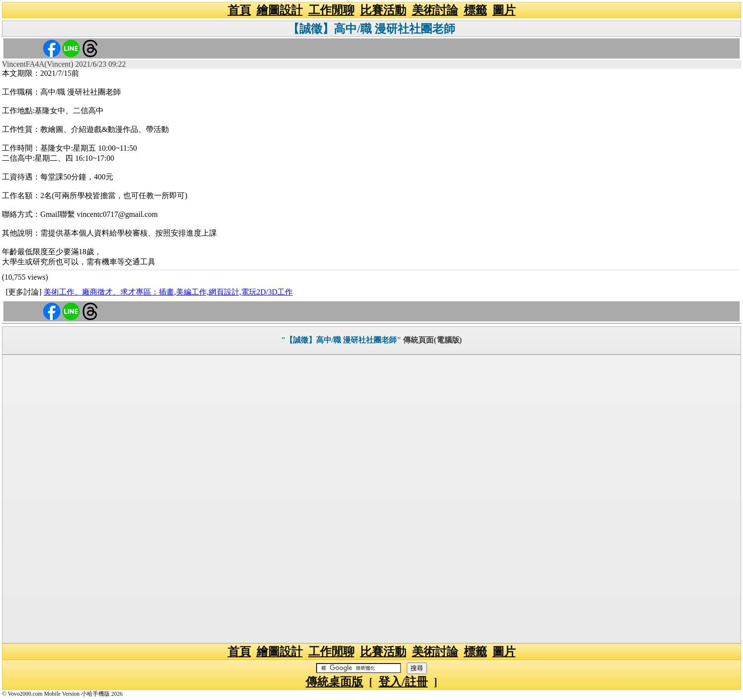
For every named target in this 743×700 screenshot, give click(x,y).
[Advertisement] (372, 499)
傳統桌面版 (334, 682)
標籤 (475, 10)
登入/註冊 (403, 682)
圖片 (504, 10)
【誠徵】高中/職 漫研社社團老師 (371, 29)
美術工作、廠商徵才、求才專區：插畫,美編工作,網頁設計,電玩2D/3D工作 (168, 292)
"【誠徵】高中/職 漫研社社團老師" (341, 340)
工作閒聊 (331, 10)
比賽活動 (383, 10)
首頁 (239, 10)
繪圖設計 (280, 10)
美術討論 (435, 10)
